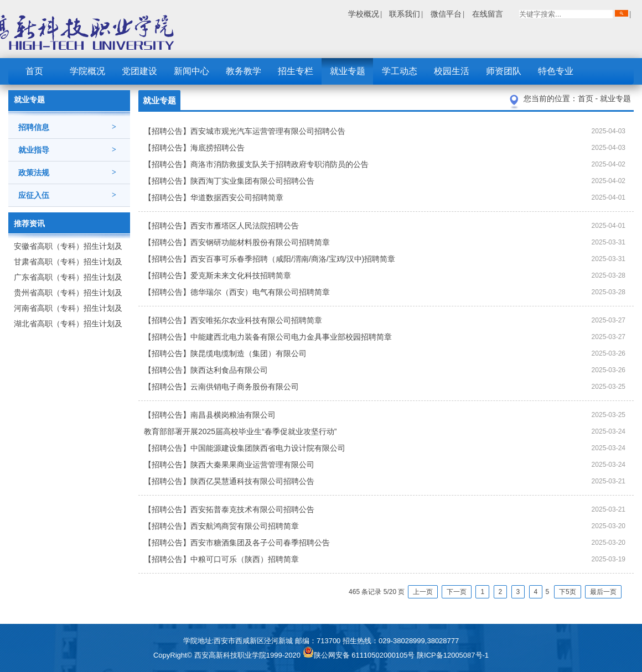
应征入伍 (67, 195)
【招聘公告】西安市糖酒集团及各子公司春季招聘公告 (237, 543)
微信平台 (446, 14)
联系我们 (405, 14)
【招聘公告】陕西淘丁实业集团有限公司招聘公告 (229, 181)
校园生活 (452, 71)
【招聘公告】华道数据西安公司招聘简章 (214, 197)
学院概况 (87, 71)
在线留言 (488, 14)
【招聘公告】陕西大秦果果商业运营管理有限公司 (229, 465)
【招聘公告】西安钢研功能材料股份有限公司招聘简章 (237, 242)
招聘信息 (67, 127)
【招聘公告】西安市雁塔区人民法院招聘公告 (221, 226)
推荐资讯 (29, 223)
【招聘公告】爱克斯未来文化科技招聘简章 (218, 275)
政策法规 (67, 173)
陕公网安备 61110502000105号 (360, 655)
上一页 (423, 592)
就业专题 (348, 71)
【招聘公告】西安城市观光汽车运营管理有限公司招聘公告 (245, 131)
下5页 (568, 592)
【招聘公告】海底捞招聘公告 (194, 148)
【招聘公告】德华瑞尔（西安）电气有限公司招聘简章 (237, 292)
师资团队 (504, 71)
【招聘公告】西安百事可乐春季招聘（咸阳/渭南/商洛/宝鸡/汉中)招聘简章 (270, 259)
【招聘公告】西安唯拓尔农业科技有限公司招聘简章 (233, 320)
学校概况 (364, 14)
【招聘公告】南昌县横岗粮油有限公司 (210, 415)
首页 (34, 71)
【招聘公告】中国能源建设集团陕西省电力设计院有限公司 (245, 448)
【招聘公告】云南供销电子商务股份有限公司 (221, 387)
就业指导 (67, 150)
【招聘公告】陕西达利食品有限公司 (206, 370)
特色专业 (556, 71)
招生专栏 (296, 71)
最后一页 (603, 592)
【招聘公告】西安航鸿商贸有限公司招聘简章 (221, 526)
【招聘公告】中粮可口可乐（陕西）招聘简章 (221, 559)
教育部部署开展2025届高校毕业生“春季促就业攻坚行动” (240, 431)
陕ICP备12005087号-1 (453, 655)
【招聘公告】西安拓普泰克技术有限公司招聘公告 (229, 509)
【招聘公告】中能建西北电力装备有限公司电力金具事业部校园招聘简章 (268, 337)
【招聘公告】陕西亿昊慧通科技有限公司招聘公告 (229, 481)
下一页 (457, 592)
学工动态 (400, 71)
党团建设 (139, 71)
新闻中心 (191, 71)
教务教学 (244, 71)
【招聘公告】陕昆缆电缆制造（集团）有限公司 (225, 353)
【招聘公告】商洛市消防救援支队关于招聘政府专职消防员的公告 (256, 164)
